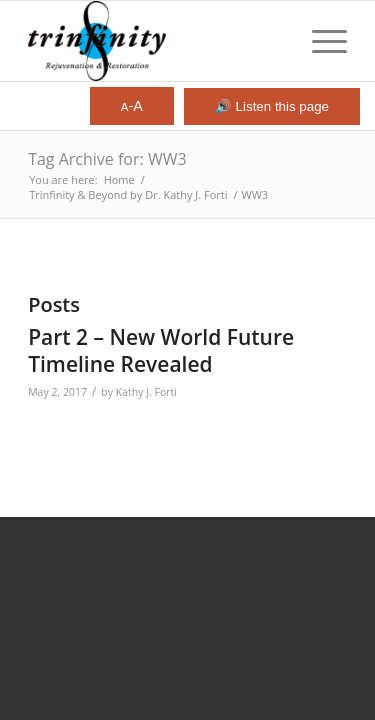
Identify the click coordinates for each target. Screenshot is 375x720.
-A (132, 106)
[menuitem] (319, 41)
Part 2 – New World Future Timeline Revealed (161, 350)
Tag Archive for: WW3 (107, 159)
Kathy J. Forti (146, 392)
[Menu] (319, 41)
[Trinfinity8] (155, 41)
